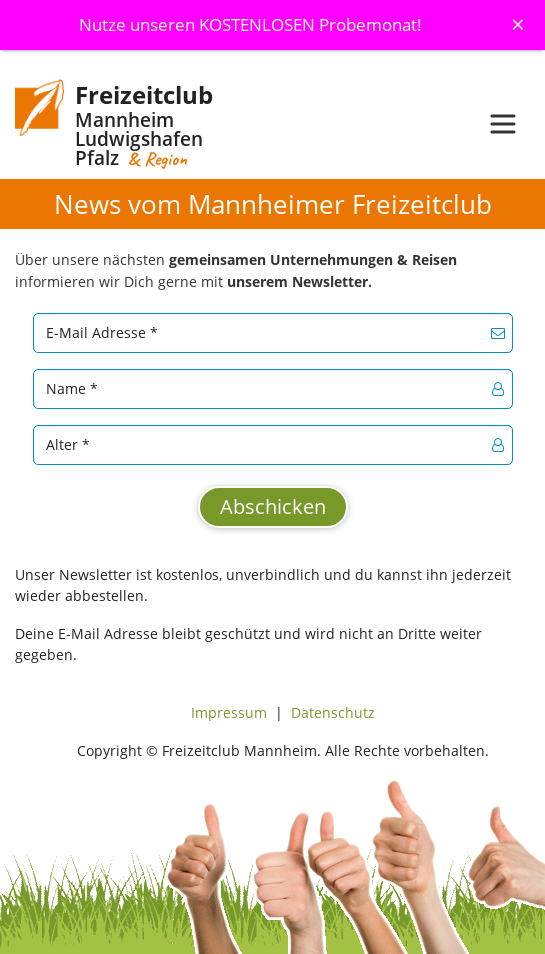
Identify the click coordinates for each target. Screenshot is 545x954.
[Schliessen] (518, 24)
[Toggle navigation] (503, 124)
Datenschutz (333, 712)
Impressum (229, 712)
